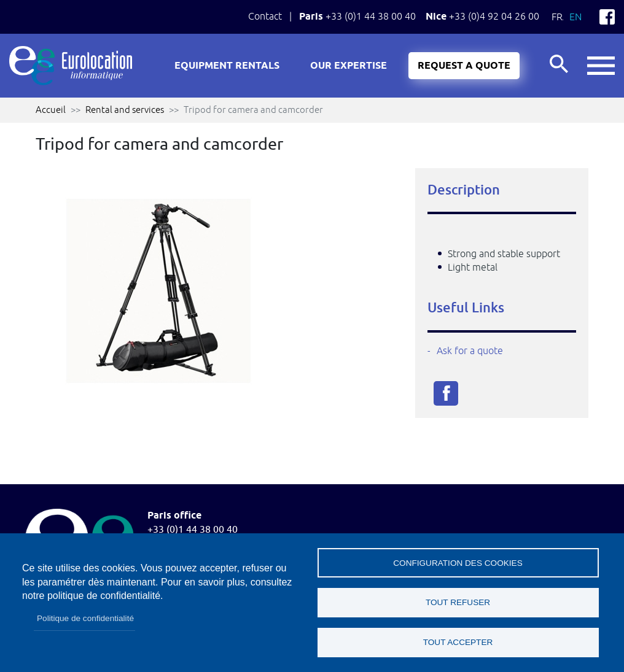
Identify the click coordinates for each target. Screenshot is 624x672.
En (575, 17)
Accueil (51, 110)
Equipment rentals (227, 66)
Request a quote (464, 66)
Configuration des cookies (458, 562)
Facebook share (446, 393)
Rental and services (125, 110)
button (601, 66)
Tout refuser (458, 602)
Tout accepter (458, 642)
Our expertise (349, 66)
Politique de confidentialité (85, 618)
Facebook (607, 17)
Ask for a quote (470, 350)
